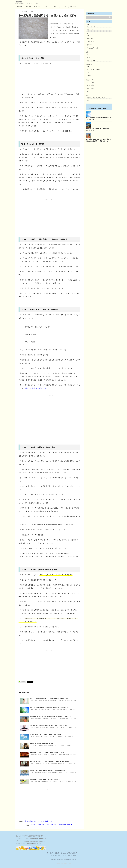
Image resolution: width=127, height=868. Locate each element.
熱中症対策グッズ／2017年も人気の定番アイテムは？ (45, 779)
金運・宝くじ (91, 88)
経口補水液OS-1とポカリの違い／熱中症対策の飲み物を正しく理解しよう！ (51, 717)
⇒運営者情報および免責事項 (37, 838)
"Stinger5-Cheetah (67, 863)
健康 (55, 7)
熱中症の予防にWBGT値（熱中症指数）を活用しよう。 (98, 129)
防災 (88, 91)
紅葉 (88, 73)
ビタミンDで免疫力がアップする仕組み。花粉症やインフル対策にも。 (50, 707)
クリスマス (90, 39)
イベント (46, 7)
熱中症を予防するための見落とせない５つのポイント (98, 119)
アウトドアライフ (92, 26)
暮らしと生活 (37, 7)
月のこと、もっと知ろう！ (94, 70)
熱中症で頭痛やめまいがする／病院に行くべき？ (39, 821)
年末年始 (89, 45)
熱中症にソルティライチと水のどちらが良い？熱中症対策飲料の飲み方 (50, 699)
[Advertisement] (49, 79)
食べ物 (64, 7)
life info (18, 2)
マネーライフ (91, 82)
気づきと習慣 (91, 85)
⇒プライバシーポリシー (30, 843)
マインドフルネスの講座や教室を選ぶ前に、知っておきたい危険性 (49, 726)
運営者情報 (73, 7)
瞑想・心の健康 (91, 60)
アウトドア (19, 7)
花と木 (89, 76)
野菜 (88, 101)
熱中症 (89, 57)
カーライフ (90, 29)
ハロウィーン (91, 42)
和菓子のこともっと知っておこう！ (97, 97)
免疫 (88, 54)
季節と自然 (28, 7)
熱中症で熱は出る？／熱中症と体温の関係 (42, 743)
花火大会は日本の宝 (92, 48)
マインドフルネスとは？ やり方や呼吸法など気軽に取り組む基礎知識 (50, 761)
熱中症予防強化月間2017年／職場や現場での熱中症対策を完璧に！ (49, 770)
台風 (88, 67)
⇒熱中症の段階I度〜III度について (36, 388)
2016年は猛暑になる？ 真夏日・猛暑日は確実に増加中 (46, 734)
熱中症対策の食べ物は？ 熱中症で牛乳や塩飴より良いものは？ (48, 752)
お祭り (89, 36)
